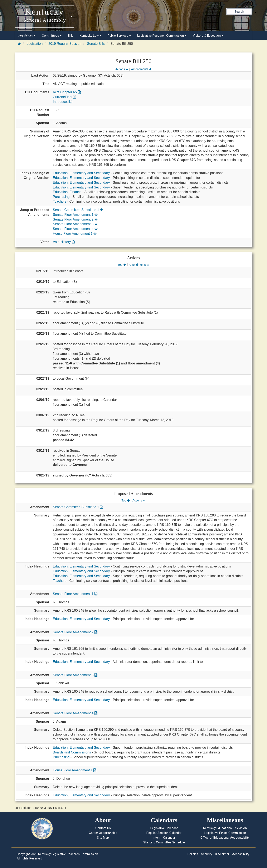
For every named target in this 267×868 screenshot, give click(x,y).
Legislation (35, 44)
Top (122, 265)
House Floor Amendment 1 (75, 234)
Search (239, 12)
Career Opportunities (103, 833)
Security (207, 854)
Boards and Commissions (72, 752)
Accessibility (241, 854)
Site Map (103, 838)
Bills (71, 36)
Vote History (64, 242)
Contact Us (103, 828)
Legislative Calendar (164, 828)
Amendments (141, 69)
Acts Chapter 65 (67, 92)
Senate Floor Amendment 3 (75, 224)
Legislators (27, 35)
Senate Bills (96, 44)
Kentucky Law (91, 36)
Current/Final (64, 97)
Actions (122, 69)
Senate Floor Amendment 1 (75, 215)
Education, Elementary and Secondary (81, 173)
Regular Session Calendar (164, 833)
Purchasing (61, 197)
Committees (52, 36)
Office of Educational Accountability (225, 838)
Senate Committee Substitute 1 (78, 210)
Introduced (63, 102)
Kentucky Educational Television (225, 828)
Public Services (119, 36)
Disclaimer (222, 854)
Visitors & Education (208, 36)
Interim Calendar (164, 838)
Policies (193, 854)
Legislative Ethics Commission (225, 833)
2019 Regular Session (65, 44)
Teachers (60, 201)
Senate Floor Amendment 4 (75, 229)
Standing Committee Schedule (164, 842)
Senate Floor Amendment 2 (75, 219)
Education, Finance (67, 192)
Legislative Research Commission (162, 36)
